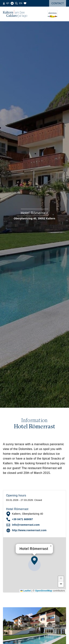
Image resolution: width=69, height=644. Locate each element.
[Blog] (12, 3)
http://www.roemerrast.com (29, 530)
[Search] (16, 3)
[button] (34, 560)
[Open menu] (63, 14)
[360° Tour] (8, 3)
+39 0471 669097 (22, 519)
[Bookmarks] (25, 3)
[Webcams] (4, 3)
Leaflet (26, 591)
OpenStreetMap (44, 591)
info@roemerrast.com (26, 525)
